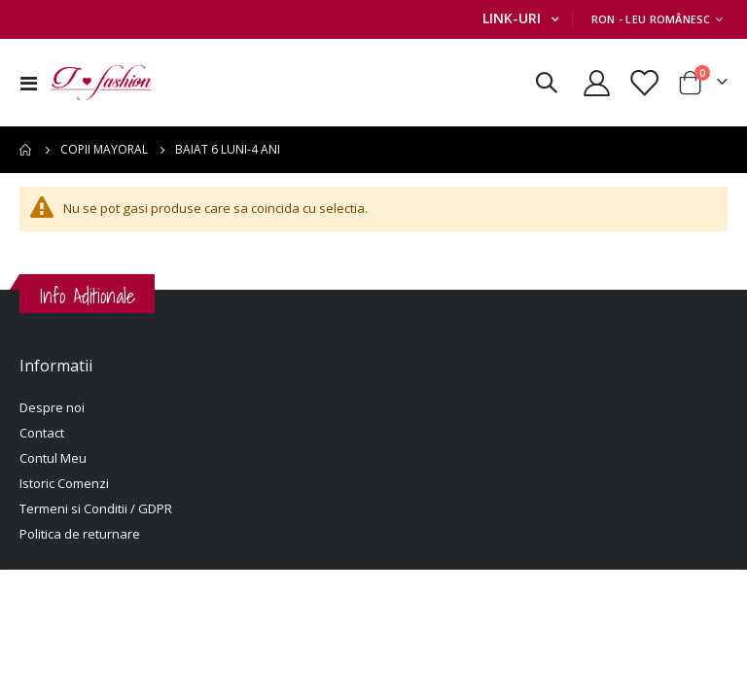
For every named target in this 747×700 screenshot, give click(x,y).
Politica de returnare (80, 536)
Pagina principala (26, 150)
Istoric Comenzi (64, 485)
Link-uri (512, 18)
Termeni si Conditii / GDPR (96, 510)
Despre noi (52, 409)
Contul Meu (53, 460)
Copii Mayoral (104, 150)
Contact (42, 435)
